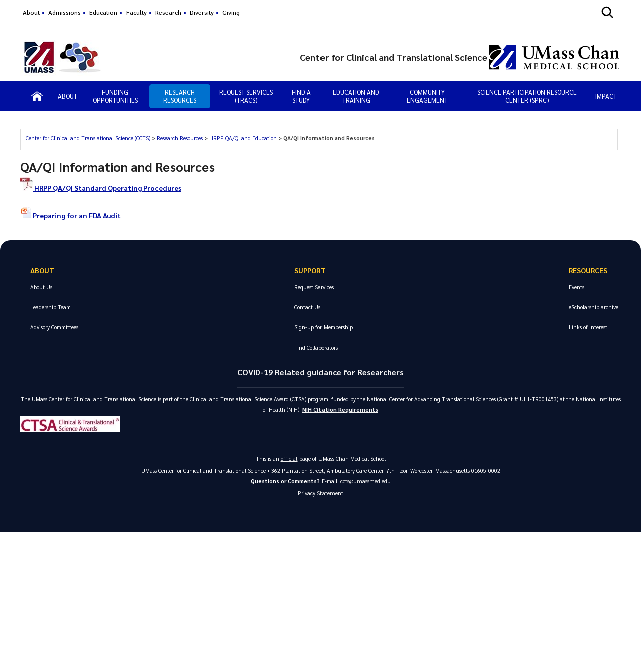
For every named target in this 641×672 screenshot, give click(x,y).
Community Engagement (427, 96)
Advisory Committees (54, 327)
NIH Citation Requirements (340, 411)
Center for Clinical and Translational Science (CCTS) (88, 138)
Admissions (64, 12)
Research (168, 12)
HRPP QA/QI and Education (243, 138)
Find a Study (301, 96)
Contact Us (307, 307)
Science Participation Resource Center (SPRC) (527, 96)
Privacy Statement (320, 495)
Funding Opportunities (115, 96)
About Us (41, 287)
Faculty (136, 12)
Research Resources (180, 96)
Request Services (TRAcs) (246, 96)
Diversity (202, 12)
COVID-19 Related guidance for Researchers (320, 372)
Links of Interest (588, 327)
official (289, 460)
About (31, 12)
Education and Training (356, 96)
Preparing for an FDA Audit (72, 215)
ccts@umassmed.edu (365, 482)
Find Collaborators (316, 347)
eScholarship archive (594, 307)
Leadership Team (50, 307)
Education (103, 12)
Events (577, 287)
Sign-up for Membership (324, 327)
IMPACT (606, 96)
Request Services (314, 287)
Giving (231, 12)
